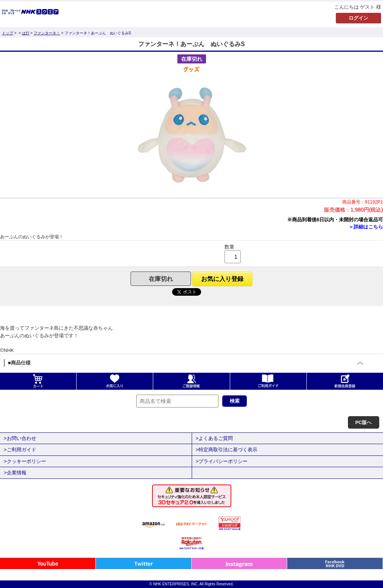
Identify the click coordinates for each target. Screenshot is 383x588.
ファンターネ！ (47, 33)
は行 (26, 33)
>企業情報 (15, 473)
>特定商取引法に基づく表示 (227, 450)
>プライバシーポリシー (222, 461)
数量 (229, 247)
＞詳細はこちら (366, 227)
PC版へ (363, 422)
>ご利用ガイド (20, 450)
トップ (8, 33)
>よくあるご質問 (215, 438)
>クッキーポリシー (25, 461)
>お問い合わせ (20, 438)
